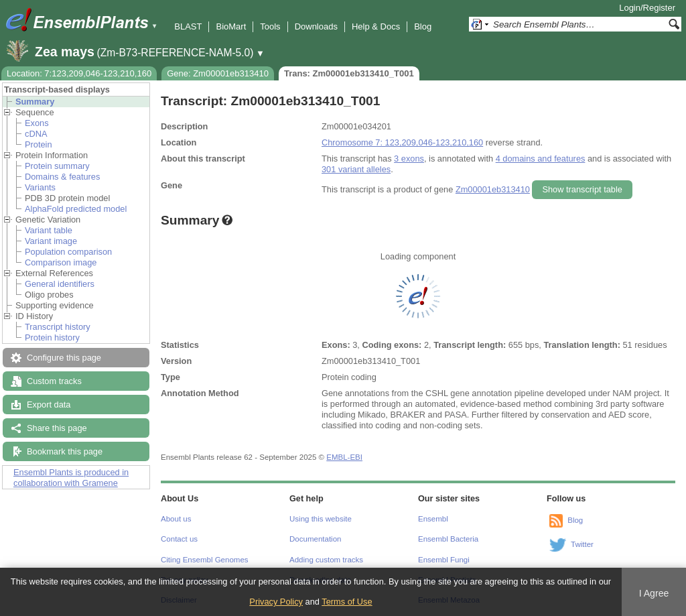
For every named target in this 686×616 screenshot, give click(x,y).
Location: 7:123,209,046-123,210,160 (79, 73)
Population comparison (68, 252)
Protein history (52, 337)
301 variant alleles (356, 169)
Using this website (321, 519)
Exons (37, 123)
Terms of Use (347, 602)
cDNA (36, 134)
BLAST (188, 26)
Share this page (57, 428)
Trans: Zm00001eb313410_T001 (349, 73)
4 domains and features (541, 159)
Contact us (179, 539)
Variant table (49, 230)
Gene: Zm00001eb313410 (218, 73)
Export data (49, 405)
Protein (39, 144)
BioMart (231, 26)
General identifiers (60, 284)
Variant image (51, 241)
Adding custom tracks (326, 560)
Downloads (316, 26)
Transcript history (58, 327)
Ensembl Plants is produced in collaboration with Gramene (71, 478)
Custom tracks (54, 381)
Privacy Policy (276, 602)
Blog (423, 26)
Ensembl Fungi (444, 560)
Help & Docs (376, 26)
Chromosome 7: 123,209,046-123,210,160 (402, 142)
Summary (35, 102)
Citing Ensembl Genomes (205, 560)
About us (176, 519)
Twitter (582, 544)
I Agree (654, 593)
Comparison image (61, 262)
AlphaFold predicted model (76, 209)
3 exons (409, 159)
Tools (270, 26)
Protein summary (57, 166)
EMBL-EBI (344, 457)
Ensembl (433, 519)
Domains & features (62, 177)
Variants (40, 187)
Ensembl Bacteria (448, 539)
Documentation (315, 539)
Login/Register (647, 8)
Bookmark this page (65, 451)
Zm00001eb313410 (493, 189)
